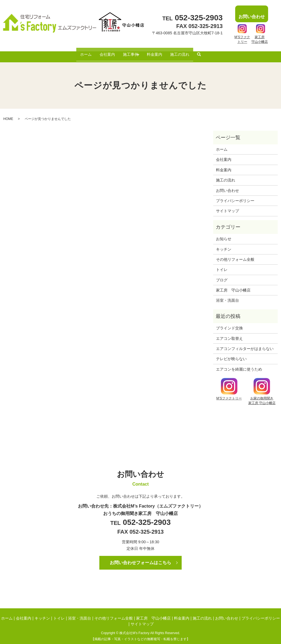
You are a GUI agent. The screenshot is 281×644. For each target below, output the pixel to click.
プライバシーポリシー (235, 196)
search (206, 52)
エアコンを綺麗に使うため (239, 364)
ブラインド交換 (229, 323)
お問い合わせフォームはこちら (140, 558)
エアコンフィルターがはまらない (245, 344)
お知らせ (224, 234)
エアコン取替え (229, 334)
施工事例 (130, 52)
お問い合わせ (227, 186)
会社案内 (104, 52)
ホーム (80, 52)
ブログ (222, 275)
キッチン (224, 244)
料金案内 (158, 52)
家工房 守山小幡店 (233, 285)
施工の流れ (186, 52)
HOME (8, 114)
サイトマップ (227, 206)
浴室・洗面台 (227, 296)
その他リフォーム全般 (235, 254)
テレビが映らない (231, 354)
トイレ (222, 265)
